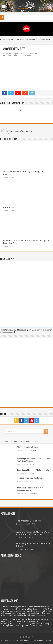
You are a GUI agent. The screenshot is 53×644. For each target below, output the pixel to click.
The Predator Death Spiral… (29, 447)
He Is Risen (8, 207)
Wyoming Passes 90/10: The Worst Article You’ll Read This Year (33, 533)
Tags (36, 441)
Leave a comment (12, 56)
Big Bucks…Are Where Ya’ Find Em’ (21, 40)
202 (35, 473)
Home (3, 40)
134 (33, 481)
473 (36, 450)
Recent (5, 441)
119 (35, 494)
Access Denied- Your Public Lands (31, 478)
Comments (26, 441)
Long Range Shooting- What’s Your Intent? (34, 470)
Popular (15, 441)
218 (33, 464)
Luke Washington (12, 54)
